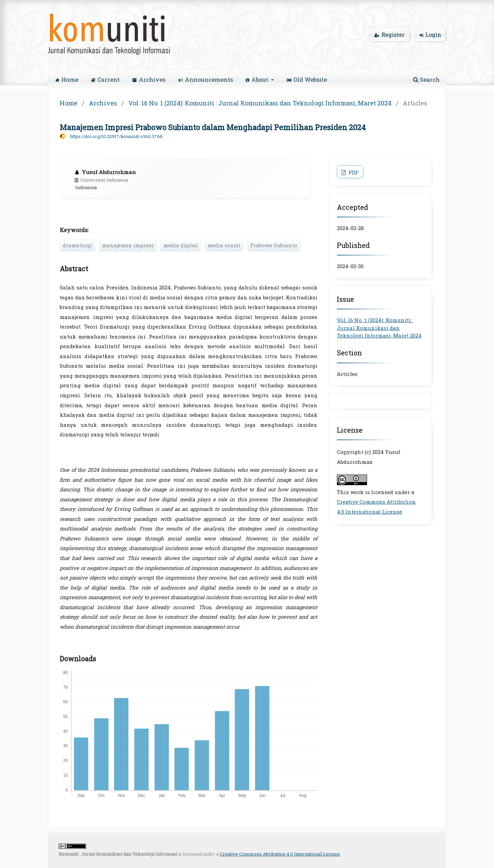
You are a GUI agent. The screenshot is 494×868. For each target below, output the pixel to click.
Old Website (307, 79)
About (258, 79)
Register (389, 35)
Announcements (206, 79)
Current (105, 79)
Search (426, 79)
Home (67, 79)
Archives (149, 79)
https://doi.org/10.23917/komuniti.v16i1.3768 (116, 136)
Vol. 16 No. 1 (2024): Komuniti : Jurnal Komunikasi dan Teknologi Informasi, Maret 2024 (260, 103)
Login (430, 35)
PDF (353, 172)
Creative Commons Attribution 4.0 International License (280, 854)
